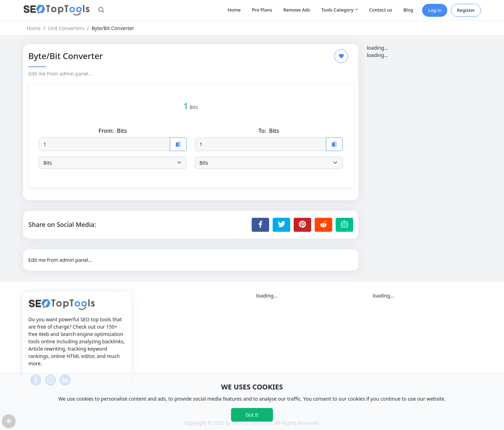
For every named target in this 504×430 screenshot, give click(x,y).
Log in (435, 10)
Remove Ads (297, 10)
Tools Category (338, 10)
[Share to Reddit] (323, 225)
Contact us (380, 10)
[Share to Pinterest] (302, 225)
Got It (252, 415)
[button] (101, 10)
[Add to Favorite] (341, 56)
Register (466, 10)
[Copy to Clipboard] (178, 144)
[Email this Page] (344, 225)
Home (234, 10)
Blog (408, 10)
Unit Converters (66, 28)
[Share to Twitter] (281, 225)
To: (269, 131)
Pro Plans (262, 10)
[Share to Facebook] (260, 225)
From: (113, 131)
